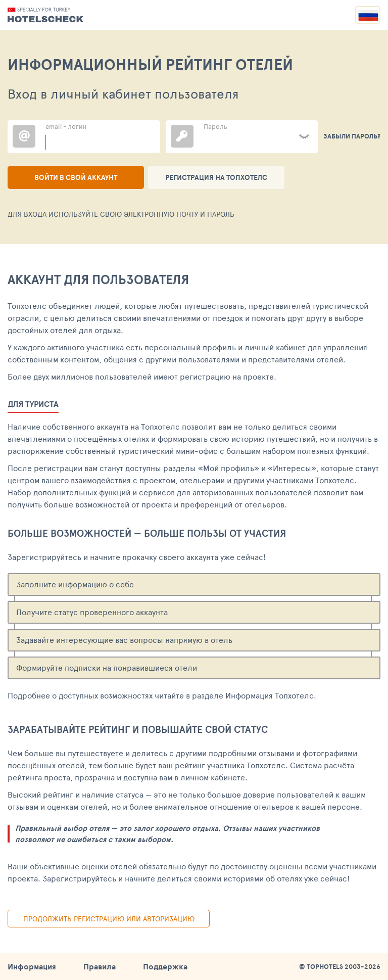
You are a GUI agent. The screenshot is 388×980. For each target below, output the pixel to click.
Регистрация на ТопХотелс (216, 177)
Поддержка (165, 966)
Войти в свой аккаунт (76, 177)
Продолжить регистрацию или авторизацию (109, 919)
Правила (100, 966)
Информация (32, 966)
